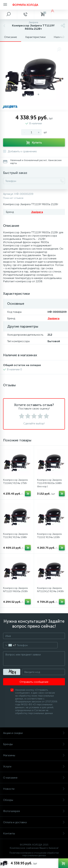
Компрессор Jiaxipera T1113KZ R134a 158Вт (15, 536)
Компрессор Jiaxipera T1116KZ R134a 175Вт (15, 482)
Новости (34, 789)
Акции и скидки (34, 733)
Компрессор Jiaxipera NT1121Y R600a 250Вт (16, 590)
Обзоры (34, 800)
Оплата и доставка (34, 822)
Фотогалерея (34, 811)
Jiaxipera (37, 212)
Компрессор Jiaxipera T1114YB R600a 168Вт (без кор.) (50, 483)
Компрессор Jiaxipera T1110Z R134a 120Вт (49, 536)
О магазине (34, 778)
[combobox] (10, 645)
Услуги (34, 766)
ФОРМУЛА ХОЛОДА (25, 5)
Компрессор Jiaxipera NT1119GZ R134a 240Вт (51, 590)
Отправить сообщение (34, 682)
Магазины (34, 755)
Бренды (34, 744)
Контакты (34, 833)
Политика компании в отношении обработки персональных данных (34, 854)
